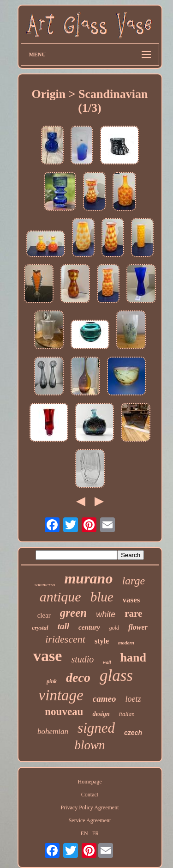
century (89, 627)
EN (84, 833)
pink (52, 681)
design (101, 714)
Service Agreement (90, 820)
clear (44, 615)
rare (133, 613)
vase (48, 656)
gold (114, 628)
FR (96, 833)
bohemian (53, 731)
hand (133, 658)
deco (78, 677)
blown (89, 745)
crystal (40, 628)
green (73, 613)
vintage (61, 695)
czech (133, 733)
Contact (90, 795)
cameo (104, 699)
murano (88, 578)
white (106, 614)
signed (96, 728)
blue (102, 597)
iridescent (65, 639)
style (102, 641)
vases (131, 600)
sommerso (45, 584)
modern (126, 643)
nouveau (64, 712)
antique (60, 597)
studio (82, 659)
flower (138, 627)
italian (127, 714)
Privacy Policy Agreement (90, 807)
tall (63, 626)
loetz (133, 699)
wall (107, 662)
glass (116, 676)
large (133, 581)
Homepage (90, 782)
